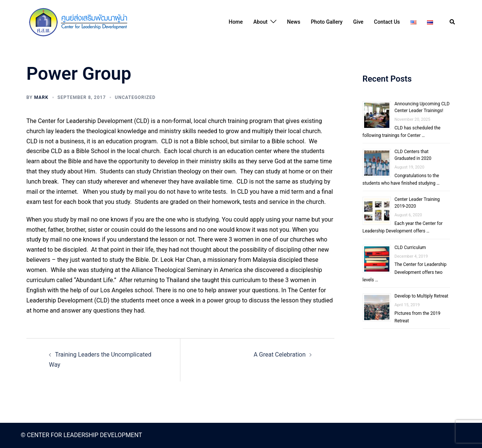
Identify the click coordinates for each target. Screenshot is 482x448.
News (294, 22)
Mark (41, 97)
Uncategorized (135, 97)
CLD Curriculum (410, 248)
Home (236, 22)
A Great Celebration (279, 355)
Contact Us (387, 22)
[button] (453, 22)
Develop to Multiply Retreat (422, 296)
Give (358, 22)
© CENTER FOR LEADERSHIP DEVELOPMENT (81, 435)
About (261, 22)
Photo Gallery (326, 22)
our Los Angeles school (121, 290)
